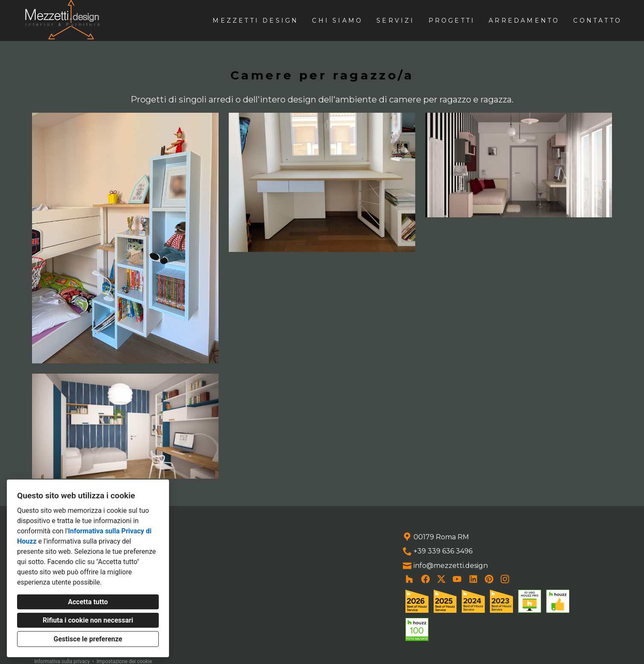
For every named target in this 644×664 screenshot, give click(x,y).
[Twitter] (441, 579)
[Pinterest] (489, 579)
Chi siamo (337, 20)
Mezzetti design (255, 20)
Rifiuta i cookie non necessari (88, 620)
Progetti (452, 20)
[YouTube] (457, 579)
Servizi (395, 20)
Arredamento (524, 20)
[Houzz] (409, 579)
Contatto (597, 20)
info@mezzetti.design (451, 566)
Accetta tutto (88, 602)
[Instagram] (505, 579)
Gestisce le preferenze (88, 639)
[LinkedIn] (473, 579)
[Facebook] (425, 579)
